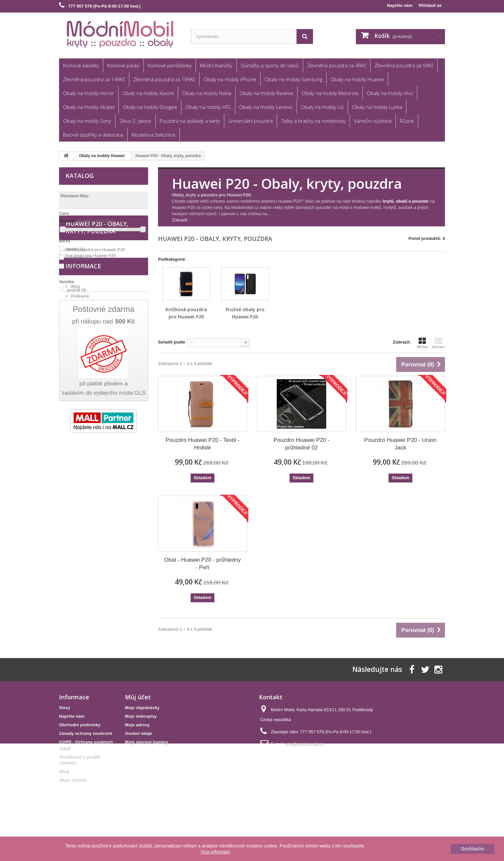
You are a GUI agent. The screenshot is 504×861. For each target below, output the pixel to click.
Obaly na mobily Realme (266, 93)
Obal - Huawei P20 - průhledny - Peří (203, 564)
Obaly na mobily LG (322, 107)
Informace (83, 445)
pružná (77, 290)
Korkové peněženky (170, 65)
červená (78, 267)
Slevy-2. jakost (135, 121)
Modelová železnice (154, 135)
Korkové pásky (123, 65)
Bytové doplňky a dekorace (93, 135)
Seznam (438, 343)
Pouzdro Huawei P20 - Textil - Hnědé (203, 444)
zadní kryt (79, 322)
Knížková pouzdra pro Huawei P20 (92, 417)
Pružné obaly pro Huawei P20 (87, 423)
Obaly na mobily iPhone (230, 79)
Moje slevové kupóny (147, 782)
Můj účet (138, 737)
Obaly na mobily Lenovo (266, 107)
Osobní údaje (139, 773)
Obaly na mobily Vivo (390, 93)
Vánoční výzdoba (373, 121)
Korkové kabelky (81, 65)
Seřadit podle (172, 342)
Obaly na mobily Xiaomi (148, 93)
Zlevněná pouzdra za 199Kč (164, 79)
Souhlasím (472, 849)
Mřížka (422, 343)
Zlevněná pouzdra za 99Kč (404, 65)
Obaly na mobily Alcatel (89, 107)
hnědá (76, 249)
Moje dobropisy (141, 756)
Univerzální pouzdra (251, 121)
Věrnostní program (88, 502)
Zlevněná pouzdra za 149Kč (94, 79)
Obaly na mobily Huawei (357, 79)
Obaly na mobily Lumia (377, 107)
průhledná (80, 258)
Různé (407, 121)
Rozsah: (67, 221)
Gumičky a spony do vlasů (270, 65)
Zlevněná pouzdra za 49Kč (337, 65)
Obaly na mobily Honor (89, 93)
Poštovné (79, 472)
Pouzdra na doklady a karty (190, 121)
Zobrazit (180, 220)
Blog (75, 462)
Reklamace (81, 482)
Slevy (65, 747)
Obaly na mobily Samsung (293, 79)
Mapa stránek (73, 819)
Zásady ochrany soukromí (86, 773)
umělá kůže (81, 363)
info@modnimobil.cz (305, 784)
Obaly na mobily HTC (208, 107)
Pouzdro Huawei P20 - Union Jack (400, 444)
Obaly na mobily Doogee (150, 107)
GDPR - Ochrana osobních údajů (102, 512)
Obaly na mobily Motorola (330, 93)
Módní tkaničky (216, 65)
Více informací (215, 852)
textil (75, 354)
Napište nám (400, 5)
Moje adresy (137, 764)
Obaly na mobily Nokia (207, 93)
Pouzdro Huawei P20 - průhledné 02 (301, 444)
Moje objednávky (142, 747)
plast (75, 345)
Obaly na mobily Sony (87, 121)
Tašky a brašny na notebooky (313, 121)
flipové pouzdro (85, 313)
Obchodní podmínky (90, 492)
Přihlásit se (430, 5)
